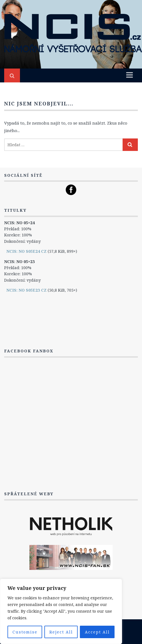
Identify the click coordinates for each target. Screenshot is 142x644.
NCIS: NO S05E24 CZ (26, 251)
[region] (61, 611)
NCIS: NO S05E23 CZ (26, 290)
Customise (25, 632)
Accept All (97, 632)
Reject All (61, 632)
